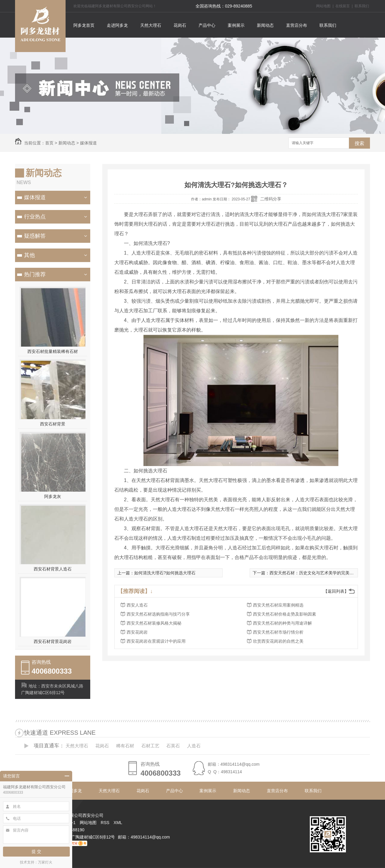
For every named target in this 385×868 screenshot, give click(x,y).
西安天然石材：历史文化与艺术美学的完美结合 (314, 573)
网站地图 (323, 6)
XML (118, 823)
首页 (49, 143)
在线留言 (343, 6)
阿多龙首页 (84, 25)
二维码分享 (271, 199)
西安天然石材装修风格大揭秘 (154, 623)
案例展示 (236, 25)
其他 (29, 255)
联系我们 (362, 6)
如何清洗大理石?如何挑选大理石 (165, 573)
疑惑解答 (35, 236)
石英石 (173, 746)
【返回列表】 (336, 591)
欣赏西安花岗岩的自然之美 (278, 641)
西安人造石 (137, 605)
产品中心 (207, 25)
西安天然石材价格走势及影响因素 (285, 614)
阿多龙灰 (53, 496)
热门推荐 (35, 274)
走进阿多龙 (117, 25)
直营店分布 (297, 25)
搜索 (359, 143)
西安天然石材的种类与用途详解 (282, 623)
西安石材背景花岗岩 (53, 641)
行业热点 (35, 217)
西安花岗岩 (137, 632)
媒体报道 (88, 143)
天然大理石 (151, 25)
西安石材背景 (53, 424)
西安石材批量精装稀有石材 (53, 351)
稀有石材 (125, 746)
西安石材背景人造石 (53, 569)
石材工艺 (150, 746)
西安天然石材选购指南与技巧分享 (158, 614)
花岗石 (180, 25)
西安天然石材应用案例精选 (278, 605)
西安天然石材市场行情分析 (278, 632)
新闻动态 (265, 25)
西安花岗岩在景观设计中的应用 (156, 641)
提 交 (36, 851)
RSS (106, 823)
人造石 (194, 746)
